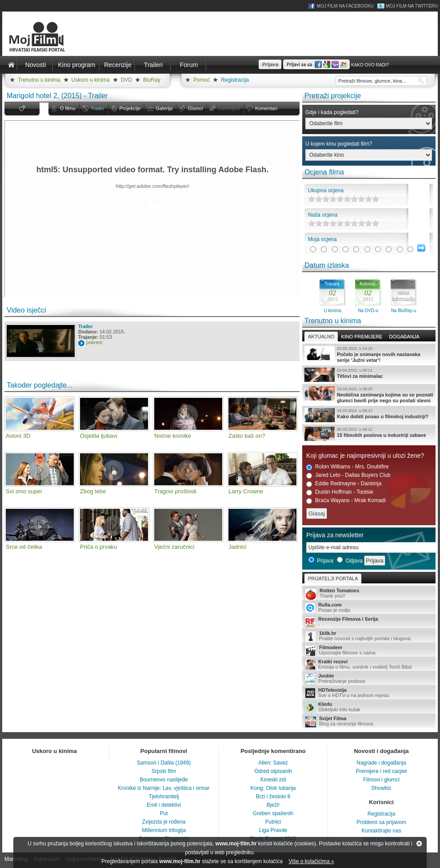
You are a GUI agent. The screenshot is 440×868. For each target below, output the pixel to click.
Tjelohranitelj (164, 797)
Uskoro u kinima (91, 80)
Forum (189, 65)
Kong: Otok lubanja (273, 788)
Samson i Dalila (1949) (164, 763)
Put (164, 813)
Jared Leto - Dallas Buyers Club (348, 475)
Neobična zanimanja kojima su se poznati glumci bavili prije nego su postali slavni (369, 395)
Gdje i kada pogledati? (332, 112)
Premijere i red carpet (382, 771)
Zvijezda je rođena (164, 822)
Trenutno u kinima (39, 80)
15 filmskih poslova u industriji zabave (369, 434)
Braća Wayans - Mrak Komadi (346, 501)
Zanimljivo (229, 108)
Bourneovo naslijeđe (164, 780)
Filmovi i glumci (381, 780)
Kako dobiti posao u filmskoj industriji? (369, 415)
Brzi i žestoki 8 (273, 797)
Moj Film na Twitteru (412, 6)
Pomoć (202, 80)
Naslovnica (11, 65)
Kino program (76, 65)
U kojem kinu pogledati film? (339, 144)
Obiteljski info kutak (369, 707)
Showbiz (381, 788)
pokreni (94, 342)
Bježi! (273, 805)
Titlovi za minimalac (369, 375)
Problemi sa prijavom (381, 822)
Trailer (98, 108)
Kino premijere (362, 337)
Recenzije (118, 65)
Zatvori (419, 844)
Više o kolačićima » (311, 861)
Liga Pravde (273, 830)
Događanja (404, 337)
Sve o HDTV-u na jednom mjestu (369, 693)
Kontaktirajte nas (381, 831)
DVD (126, 80)
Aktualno (321, 337)
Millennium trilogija (164, 830)
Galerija (164, 108)
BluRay (152, 80)
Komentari (266, 108)
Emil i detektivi (164, 805)
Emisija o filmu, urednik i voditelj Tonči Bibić (369, 665)
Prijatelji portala (333, 579)
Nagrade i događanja (381, 763)
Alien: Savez (273, 763)
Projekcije (130, 108)
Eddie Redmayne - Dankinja (344, 484)
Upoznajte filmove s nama (369, 651)
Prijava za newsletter (335, 535)
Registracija (235, 80)
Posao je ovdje (369, 608)
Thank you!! (369, 594)
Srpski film (164, 771)
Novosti (36, 65)
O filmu (68, 108)
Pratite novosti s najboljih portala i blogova (369, 636)
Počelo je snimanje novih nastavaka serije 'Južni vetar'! (369, 354)
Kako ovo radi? (370, 65)
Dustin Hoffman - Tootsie (340, 492)
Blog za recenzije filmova (369, 722)
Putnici (273, 822)
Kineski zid (273, 780)
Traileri (153, 65)
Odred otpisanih (273, 771)
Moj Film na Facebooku (345, 6)
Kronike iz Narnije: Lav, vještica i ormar (164, 788)
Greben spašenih (273, 813)
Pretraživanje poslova (369, 679)
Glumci (195, 108)
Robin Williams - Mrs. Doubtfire (347, 467)
